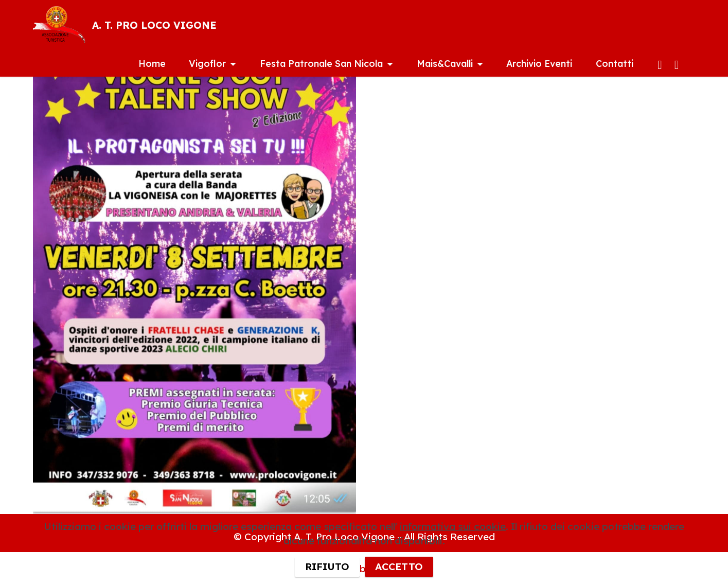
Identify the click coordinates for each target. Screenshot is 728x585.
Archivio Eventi (539, 63)
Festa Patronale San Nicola (321, 63)
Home (152, 63)
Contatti (615, 63)
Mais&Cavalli (445, 63)
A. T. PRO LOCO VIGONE (154, 25)
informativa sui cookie (453, 544)
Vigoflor (207, 63)
